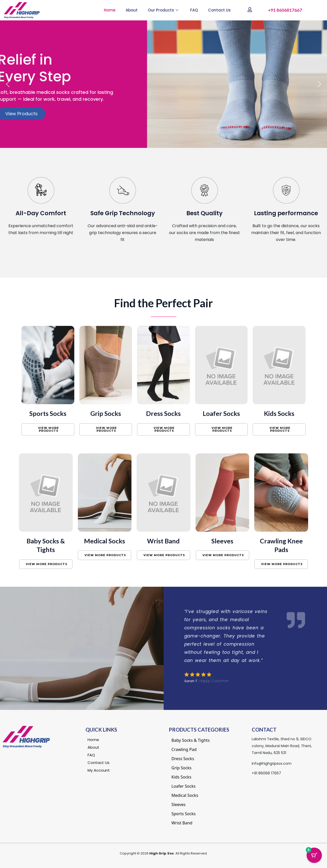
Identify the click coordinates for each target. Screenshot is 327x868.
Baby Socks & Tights (191, 740)
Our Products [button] (163, 10)
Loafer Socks (221, 413)
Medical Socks (105, 541)
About (132, 10)
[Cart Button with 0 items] (314, 855)
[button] (8, 84)
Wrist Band (163, 541)
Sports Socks (48, 413)
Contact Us (219, 10)
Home (110, 10)
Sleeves (222, 541)
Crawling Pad (184, 749)
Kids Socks (279, 413)
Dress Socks (163, 413)
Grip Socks (106, 413)
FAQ (194, 10)
